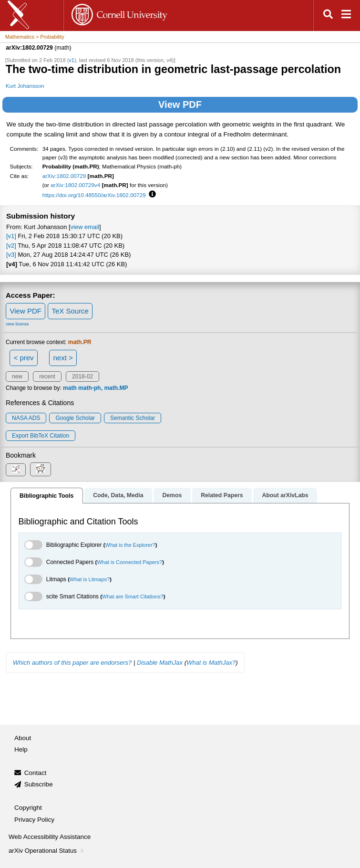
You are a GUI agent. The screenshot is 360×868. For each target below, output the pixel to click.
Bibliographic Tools (46, 496)
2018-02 (82, 376)
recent (47, 376)
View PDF (180, 105)
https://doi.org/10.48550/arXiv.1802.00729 (94, 195)
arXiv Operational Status (47, 851)
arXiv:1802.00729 (64, 176)
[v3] (11, 255)
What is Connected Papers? (129, 562)
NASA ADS (26, 418)
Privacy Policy (34, 820)
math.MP (116, 388)
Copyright (28, 808)
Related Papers (222, 495)
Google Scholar (75, 418)
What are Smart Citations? (133, 596)
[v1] (11, 236)
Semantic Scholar (133, 418)
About (23, 738)
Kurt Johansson (25, 86)
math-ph (89, 388)
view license (17, 324)
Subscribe (39, 784)
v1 (72, 60)
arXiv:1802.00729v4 (75, 185)
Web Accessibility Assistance (50, 837)
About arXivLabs (285, 495)
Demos (172, 495)
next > (63, 358)
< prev (24, 358)
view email (85, 227)
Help (21, 749)
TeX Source (70, 311)
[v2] (11, 246)
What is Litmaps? (90, 579)
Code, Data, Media (118, 495)
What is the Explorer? (130, 545)
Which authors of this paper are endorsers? (72, 663)
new (17, 376)
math (70, 388)
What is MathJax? (211, 663)
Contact (36, 773)
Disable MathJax (160, 663)
